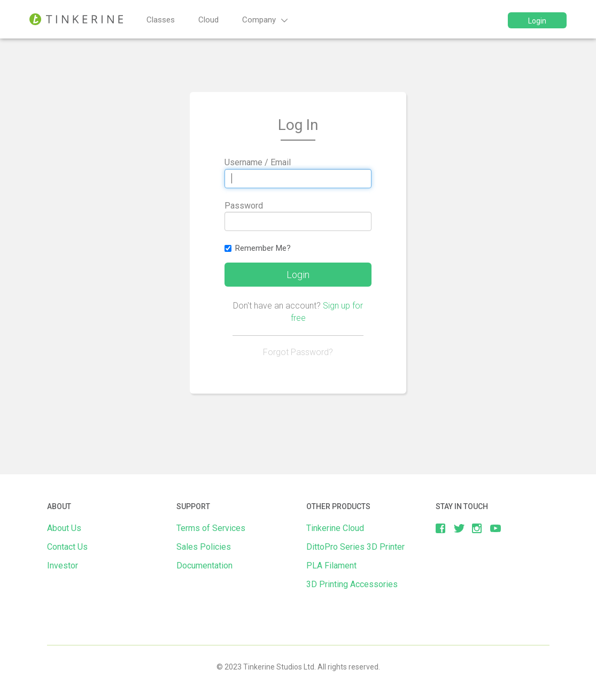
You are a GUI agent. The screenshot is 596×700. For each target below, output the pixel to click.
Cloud (208, 20)
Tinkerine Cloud (335, 528)
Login (537, 21)
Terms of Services (211, 528)
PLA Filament (331, 566)
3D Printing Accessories (352, 584)
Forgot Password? (298, 352)
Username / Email (258, 162)
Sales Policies (204, 547)
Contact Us (67, 547)
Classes (161, 20)
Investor (63, 566)
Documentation (204, 566)
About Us (64, 528)
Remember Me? (258, 248)
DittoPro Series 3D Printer (355, 547)
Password (244, 206)
